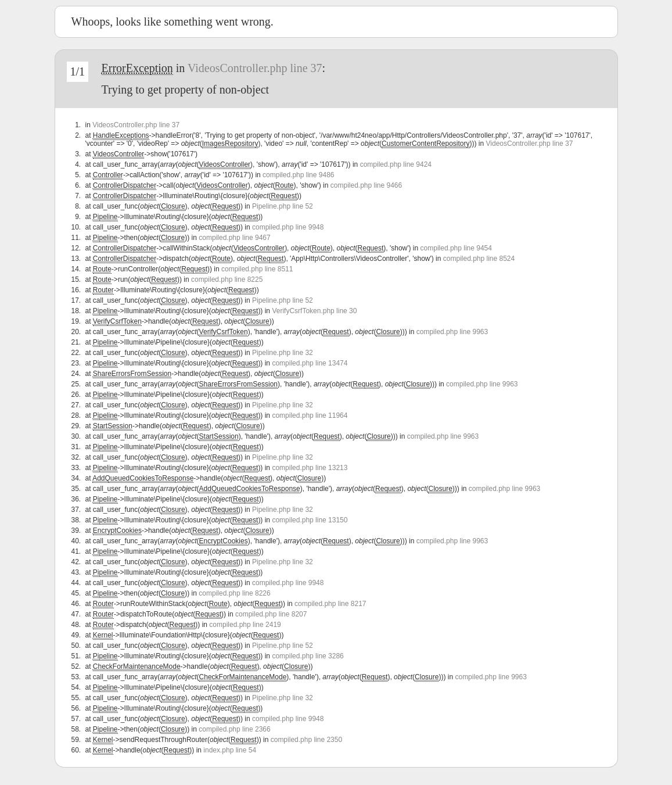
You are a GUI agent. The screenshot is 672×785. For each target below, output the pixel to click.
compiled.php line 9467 (234, 238)
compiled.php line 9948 (288, 227)
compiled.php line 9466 (366, 185)
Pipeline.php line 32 (283, 353)
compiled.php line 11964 (310, 415)
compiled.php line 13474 (310, 363)
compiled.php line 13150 (310, 520)
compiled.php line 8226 (234, 593)
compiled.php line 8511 (257, 269)
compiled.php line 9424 (396, 164)
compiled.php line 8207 (271, 614)
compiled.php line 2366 (234, 729)
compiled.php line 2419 (245, 625)
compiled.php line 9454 (456, 248)
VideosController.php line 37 (255, 68)
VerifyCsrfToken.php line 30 (314, 311)
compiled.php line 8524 (479, 259)
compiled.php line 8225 (227, 279)
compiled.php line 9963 (452, 332)
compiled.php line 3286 (308, 656)
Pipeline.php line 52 (283, 206)
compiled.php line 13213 (310, 468)
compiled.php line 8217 (330, 604)
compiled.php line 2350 (306, 740)
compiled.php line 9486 (298, 175)
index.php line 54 (230, 750)
